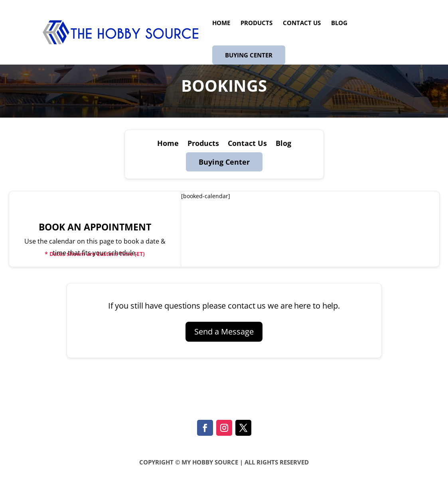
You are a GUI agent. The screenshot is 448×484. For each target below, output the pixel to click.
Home (221, 23)
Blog (339, 23)
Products (257, 23)
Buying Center (249, 55)
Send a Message (224, 332)
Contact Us (302, 23)
